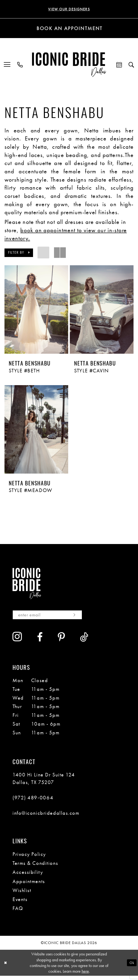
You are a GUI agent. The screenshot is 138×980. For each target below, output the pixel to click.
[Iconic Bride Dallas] (69, 65)
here (85, 976)
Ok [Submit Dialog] (131, 967)
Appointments (29, 886)
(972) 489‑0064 (33, 802)
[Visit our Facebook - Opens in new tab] (40, 642)
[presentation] (36, 310)
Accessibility (28, 877)
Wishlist (22, 895)
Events (20, 904)
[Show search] (131, 65)
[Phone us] (20, 65)
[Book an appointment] (69, 29)
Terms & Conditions (35, 867)
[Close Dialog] (6, 967)
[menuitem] (7, 65)
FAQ (18, 913)
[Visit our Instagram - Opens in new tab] (17, 641)
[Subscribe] (85, 618)
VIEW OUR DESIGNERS (69, 9)
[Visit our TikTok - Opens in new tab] (84, 642)
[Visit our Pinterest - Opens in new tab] (62, 642)
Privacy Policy (29, 858)
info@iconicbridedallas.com (46, 817)
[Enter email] (54, 618)
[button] (7, 65)
